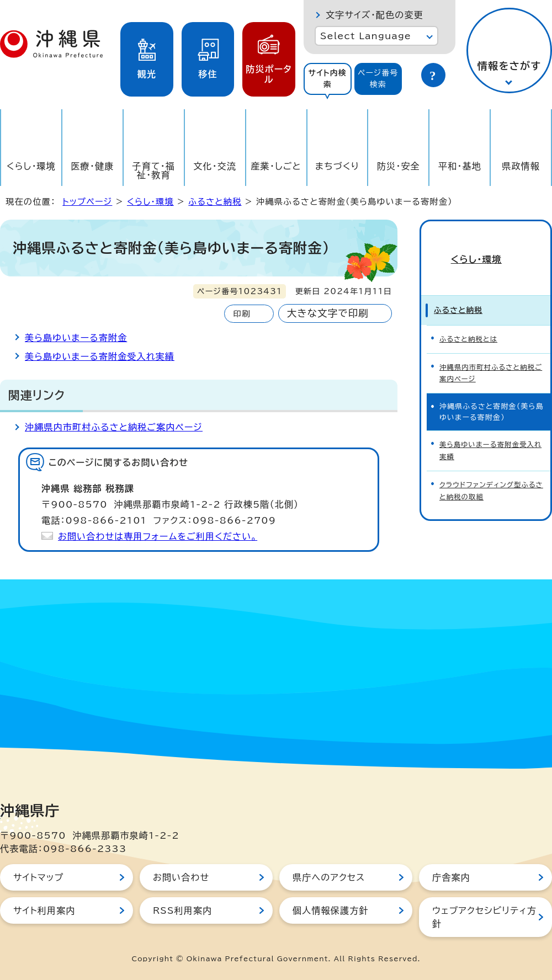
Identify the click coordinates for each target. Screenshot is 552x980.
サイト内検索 (327, 79)
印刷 (242, 314)
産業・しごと (276, 166)
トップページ (87, 202)
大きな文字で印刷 (328, 313)
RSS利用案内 (182, 910)
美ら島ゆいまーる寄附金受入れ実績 (100, 356)
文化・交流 (215, 166)
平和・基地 (460, 166)
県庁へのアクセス (329, 877)
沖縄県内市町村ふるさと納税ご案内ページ (114, 427)
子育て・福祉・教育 (154, 171)
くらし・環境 (31, 166)
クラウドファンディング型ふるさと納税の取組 (490, 462)
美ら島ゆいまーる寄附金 (76, 338)
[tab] (328, 79)
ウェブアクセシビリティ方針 (484, 917)
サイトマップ (38, 877)
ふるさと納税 (215, 202)
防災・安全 (399, 166)
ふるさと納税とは (470, 318)
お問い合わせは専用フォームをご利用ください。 (158, 536)
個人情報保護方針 (331, 910)
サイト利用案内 (44, 910)
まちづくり (337, 166)
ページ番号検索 (378, 79)
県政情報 (521, 166)
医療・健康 (92, 166)
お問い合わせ (181, 877)
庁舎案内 (451, 877)
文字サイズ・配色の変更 (375, 15)
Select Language (366, 36)
